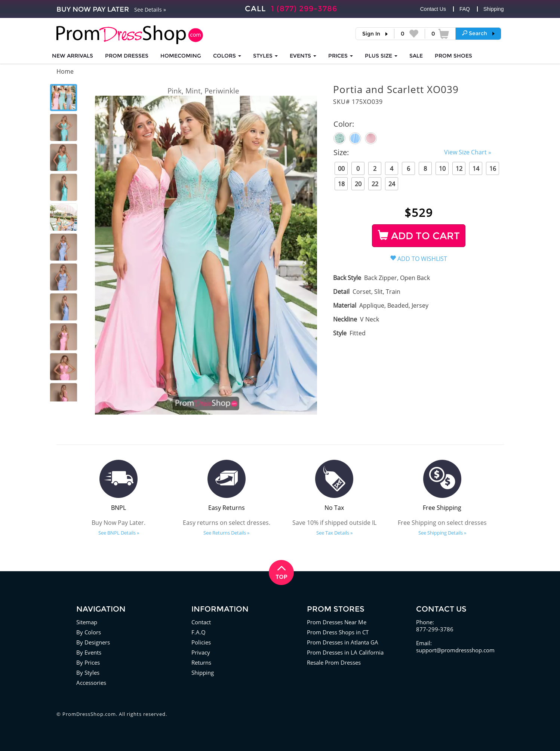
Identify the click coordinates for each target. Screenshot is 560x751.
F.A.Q (199, 632)
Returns (201, 662)
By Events (89, 652)
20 (358, 184)
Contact (201, 622)
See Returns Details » (226, 533)
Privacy (201, 652)
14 (476, 169)
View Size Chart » (468, 152)
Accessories (91, 683)
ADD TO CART (419, 236)
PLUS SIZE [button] (381, 56)
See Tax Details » (334, 533)
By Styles (88, 672)
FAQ (465, 9)
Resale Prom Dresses (334, 662)
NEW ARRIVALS (73, 56)
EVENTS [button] (303, 56)
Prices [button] (341, 56)
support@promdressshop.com (455, 650)
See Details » (150, 10)
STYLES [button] (265, 56)
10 (442, 169)
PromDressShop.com (89, 714)
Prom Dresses (127, 56)
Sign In (371, 34)
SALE (416, 56)
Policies (201, 642)
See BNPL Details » (119, 533)
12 (459, 169)
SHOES (453, 56)
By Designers (93, 642)
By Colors (89, 632)
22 (375, 184)
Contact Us (433, 9)
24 (392, 184)
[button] (478, 33)
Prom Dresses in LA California (345, 652)
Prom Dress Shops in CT (338, 632)
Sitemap (87, 622)
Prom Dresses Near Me (337, 622)
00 (341, 169)
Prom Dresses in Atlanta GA (343, 642)
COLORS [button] (227, 56)
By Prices (88, 662)
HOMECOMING (181, 56)
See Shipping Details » (442, 533)
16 (493, 169)
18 (341, 184)
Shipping (494, 9)
